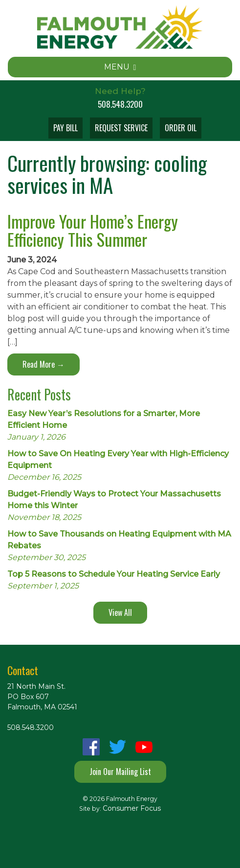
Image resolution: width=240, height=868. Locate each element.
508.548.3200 (120, 104)
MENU (120, 67)
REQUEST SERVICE (121, 128)
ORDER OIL (181, 128)
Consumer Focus (132, 808)
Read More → (44, 364)
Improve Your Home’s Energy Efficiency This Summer (93, 230)
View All (120, 612)
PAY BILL (65, 128)
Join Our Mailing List (120, 772)
